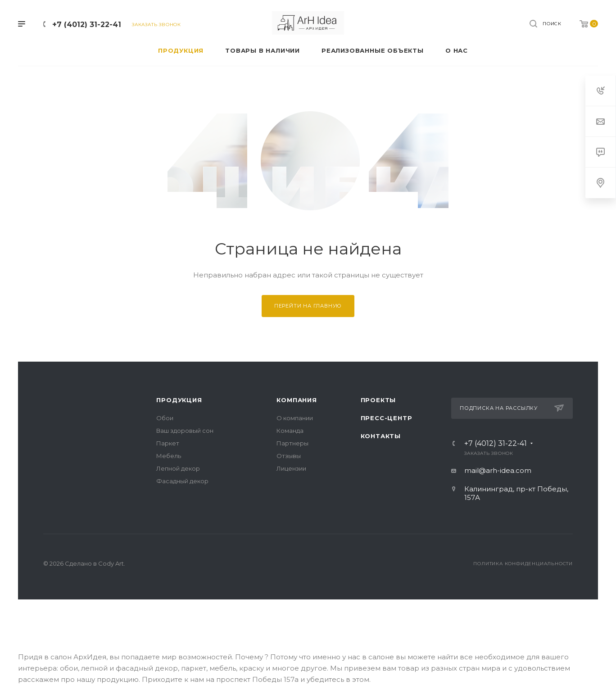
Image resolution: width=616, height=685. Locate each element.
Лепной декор (178, 468)
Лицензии (291, 468)
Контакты (381, 436)
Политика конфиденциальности (523, 564)
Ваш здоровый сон (185, 431)
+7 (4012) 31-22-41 (87, 25)
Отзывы (289, 456)
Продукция (179, 400)
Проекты (378, 400)
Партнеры (292, 443)
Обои (165, 418)
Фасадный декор (182, 481)
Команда (290, 431)
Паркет (168, 443)
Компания (297, 400)
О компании (295, 418)
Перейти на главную (308, 306)
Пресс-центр (387, 418)
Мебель (169, 456)
